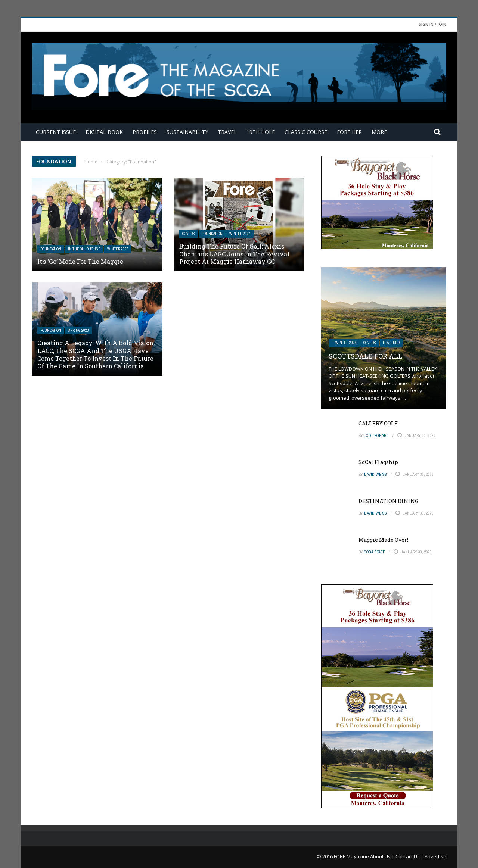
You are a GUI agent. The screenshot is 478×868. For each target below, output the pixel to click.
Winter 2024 (240, 234)
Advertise (435, 856)
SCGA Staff (375, 552)
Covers (189, 234)
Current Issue (56, 132)
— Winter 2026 (344, 343)
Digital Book (104, 132)
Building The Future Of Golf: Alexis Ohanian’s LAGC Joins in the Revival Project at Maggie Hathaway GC (234, 254)
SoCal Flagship (378, 462)
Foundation (51, 249)
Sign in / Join (432, 24)
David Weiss (375, 474)
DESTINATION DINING (388, 501)
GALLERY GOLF (378, 423)
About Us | (383, 856)
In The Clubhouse (84, 249)
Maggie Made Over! (383, 540)
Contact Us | (410, 856)
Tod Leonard (376, 435)
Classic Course (306, 132)
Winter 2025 (118, 249)
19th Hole (261, 132)
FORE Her (349, 132)
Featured (391, 343)
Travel (227, 132)
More (379, 132)
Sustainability (187, 132)
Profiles (145, 132)
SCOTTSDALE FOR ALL (365, 356)
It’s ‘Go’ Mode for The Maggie (80, 261)
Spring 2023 (78, 330)
